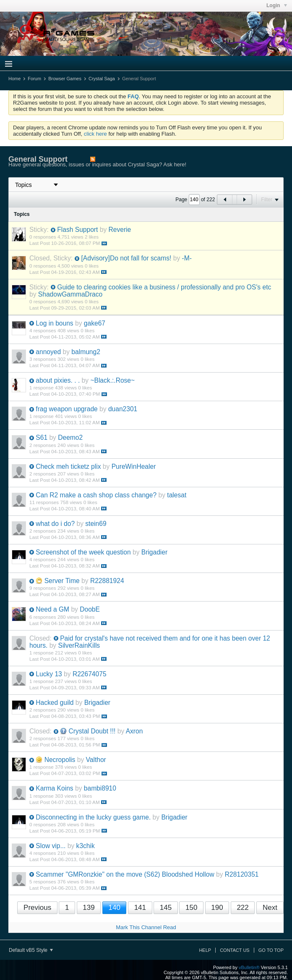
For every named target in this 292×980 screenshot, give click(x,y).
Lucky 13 (49, 674)
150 (191, 908)
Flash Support (77, 230)
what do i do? (55, 524)
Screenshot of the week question (83, 552)
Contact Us (235, 950)
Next (270, 908)
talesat (177, 495)
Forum (34, 79)
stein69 (96, 524)
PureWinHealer (134, 466)
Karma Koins (54, 788)
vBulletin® (249, 967)
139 (89, 908)
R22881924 (107, 581)
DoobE (90, 609)
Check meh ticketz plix (68, 466)
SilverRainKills (79, 645)
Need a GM (52, 609)
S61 (42, 437)
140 (114, 908)
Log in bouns (54, 323)
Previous (37, 908)
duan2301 (123, 409)
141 (140, 908)
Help (205, 950)
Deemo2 (70, 437)
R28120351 (242, 874)
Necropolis (60, 760)
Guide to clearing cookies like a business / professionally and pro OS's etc (164, 287)
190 (217, 908)
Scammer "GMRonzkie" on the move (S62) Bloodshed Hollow (125, 874)
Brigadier (154, 552)
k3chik (86, 846)
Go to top (271, 950)
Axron (134, 731)
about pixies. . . (58, 380)
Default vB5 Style (31, 950)
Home (14, 79)
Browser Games (65, 79)
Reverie (120, 230)
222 (242, 908)
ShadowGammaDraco (70, 294)
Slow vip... (51, 846)
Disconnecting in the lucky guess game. (93, 817)
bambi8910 (100, 788)
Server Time (62, 581)
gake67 (95, 323)
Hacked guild (55, 703)
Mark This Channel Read (146, 927)
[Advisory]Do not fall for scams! (126, 258)
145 (166, 908)
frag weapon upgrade (66, 409)
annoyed (48, 352)
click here (95, 134)
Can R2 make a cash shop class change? (96, 495)
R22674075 (90, 674)
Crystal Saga (102, 79)
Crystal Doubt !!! (92, 731)
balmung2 (86, 352)
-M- (187, 258)
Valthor (96, 760)
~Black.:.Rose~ (112, 380)
